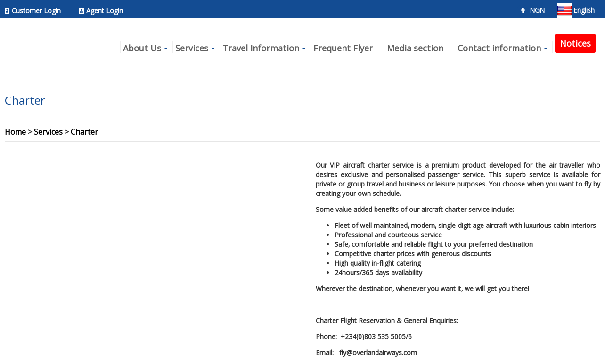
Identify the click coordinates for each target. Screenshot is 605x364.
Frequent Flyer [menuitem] (343, 48)
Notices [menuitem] (575, 43)
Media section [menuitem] (415, 48)
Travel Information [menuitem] (261, 48)
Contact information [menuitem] (499, 48)
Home (15, 132)
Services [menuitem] (192, 48)
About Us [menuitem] (142, 48)
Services (48, 132)
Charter (84, 132)
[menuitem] (35, 11)
